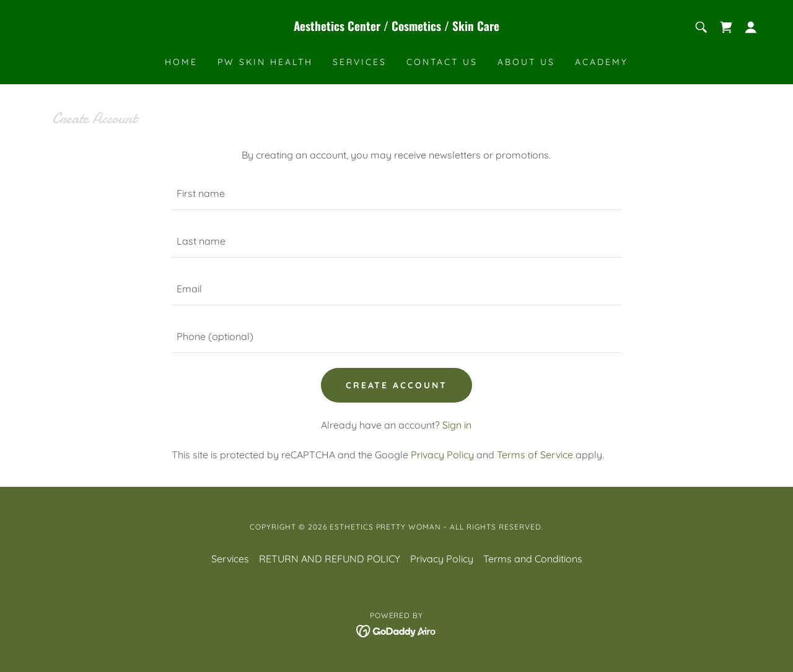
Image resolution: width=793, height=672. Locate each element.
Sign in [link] (457, 425)
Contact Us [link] (442, 62)
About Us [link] (526, 62)
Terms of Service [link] (535, 455)
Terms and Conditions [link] (533, 559)
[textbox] (396, 194)
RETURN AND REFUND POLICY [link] (330, 559)
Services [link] (360, 62)
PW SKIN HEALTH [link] (265, 62)
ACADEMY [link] (602, 62)
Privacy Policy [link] (442, 455)
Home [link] (181, 62)
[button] (751, 27)
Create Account (397, 385)
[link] (396, 27)
